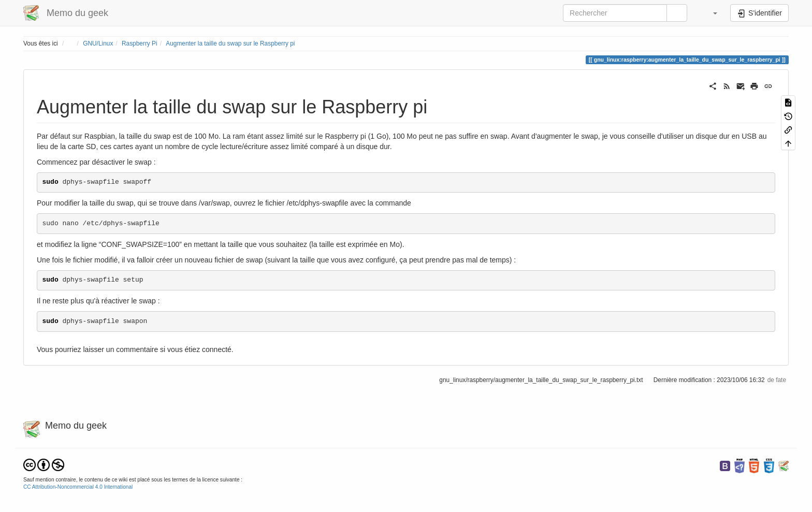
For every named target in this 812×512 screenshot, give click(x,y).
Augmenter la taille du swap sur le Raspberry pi (230, 43)
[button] (710, 13)
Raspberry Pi (140, 43)
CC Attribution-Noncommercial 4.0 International (78, 487)
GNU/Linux (98, 43)
